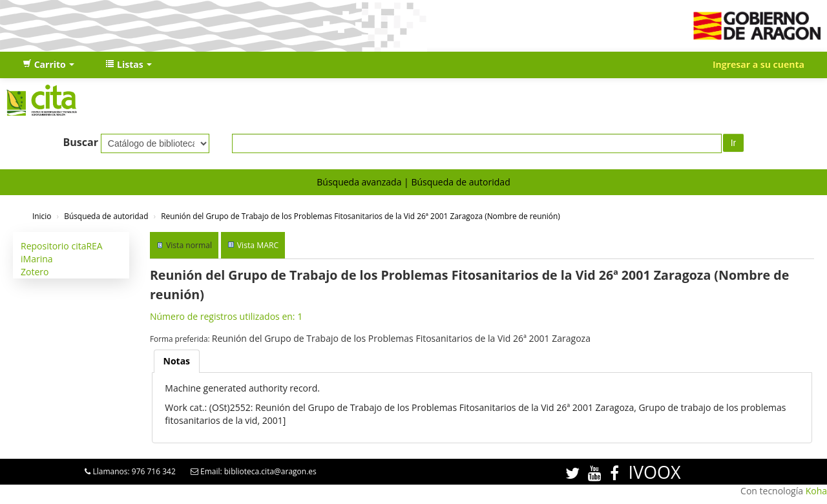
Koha (816, 491)
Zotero (35, 272)
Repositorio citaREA (62, 246)
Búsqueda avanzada (359, 182)
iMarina (37, 259)
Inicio (42, 216)
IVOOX (654, 472)
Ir (734, 143)
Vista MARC (258, 245)
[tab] (177, 361)
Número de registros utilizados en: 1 (226, 316)
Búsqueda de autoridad (460, 182)
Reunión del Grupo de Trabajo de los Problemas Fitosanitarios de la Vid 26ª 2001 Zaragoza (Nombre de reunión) (361, 216)
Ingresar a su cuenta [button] (759, 64)
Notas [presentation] (177, 361)
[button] (48, 65)
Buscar (80, 142)
